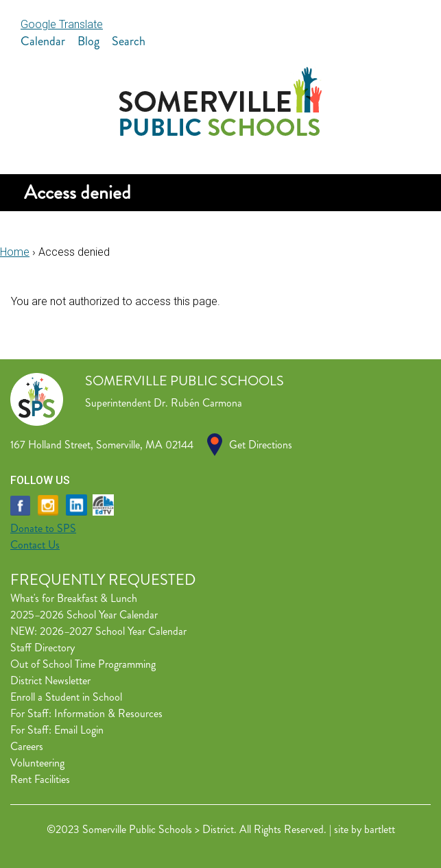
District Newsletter (50, 680)
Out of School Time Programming (83, 664)
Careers (27, 746)
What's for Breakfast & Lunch (74, 598)
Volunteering (37, 763)
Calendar (43, 41)
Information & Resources (108, 713)
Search (129, 41)
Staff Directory (43, 648)
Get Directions (261, 445)
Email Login (79, 730)
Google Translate (62, 24)
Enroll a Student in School (66, 697)
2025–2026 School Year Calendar (84, 615)
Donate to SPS (43, 528)
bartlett (380, 829)
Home (15, 252)
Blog (88, 41)
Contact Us (35, 545)
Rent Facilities (40, 779)
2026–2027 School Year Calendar (113, 631)
